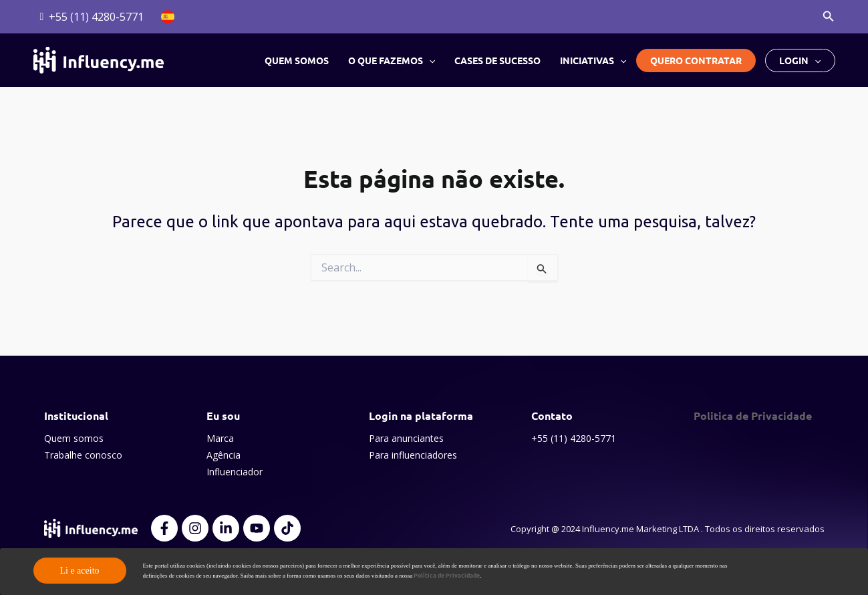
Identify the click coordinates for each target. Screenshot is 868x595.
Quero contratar (696, 60)
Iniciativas (594, 60)
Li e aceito (79, 571)
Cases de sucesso (499, 60)
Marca (220, 438)
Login (800, 61)
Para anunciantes (406, 438)
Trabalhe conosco (83, 455)
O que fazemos (393, 60)
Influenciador (235, 472)
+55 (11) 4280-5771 (574, 438)
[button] (829, 17)
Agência (224, 455)
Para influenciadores (413, 455)
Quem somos (299, 60)
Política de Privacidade (447, 575)
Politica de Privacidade (753, 415)
